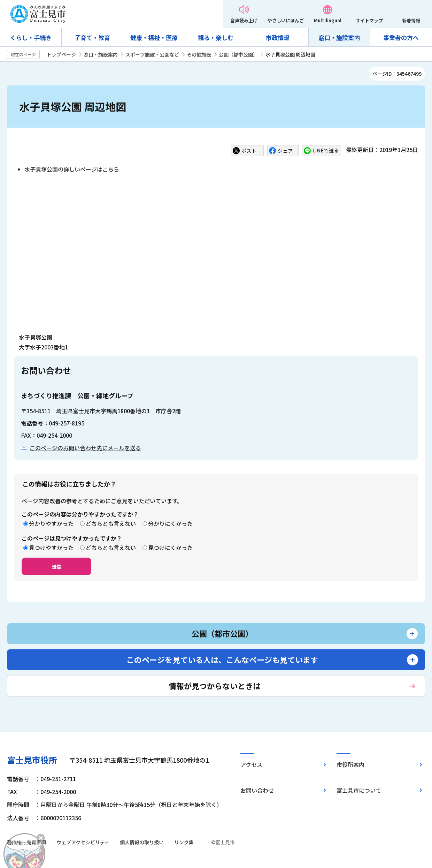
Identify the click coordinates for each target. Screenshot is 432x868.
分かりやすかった (51, 523)
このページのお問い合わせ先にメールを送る (85, 448)
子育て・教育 (92, 37)
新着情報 (411, 20)
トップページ (61, 54)
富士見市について (359, 790)
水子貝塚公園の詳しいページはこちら (72, 169)
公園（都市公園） (238, 54)
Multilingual (328, 20)
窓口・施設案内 (339, 37)
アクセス (251, 764)
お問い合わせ (257, 790)
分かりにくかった (170, 523)
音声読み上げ (244, 20)
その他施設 (199, 54)
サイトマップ (369, 20)
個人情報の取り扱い (142, 842)
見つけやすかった (51, 548)
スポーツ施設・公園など (152, 54)
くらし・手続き (31, 37)
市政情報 (278, 37)
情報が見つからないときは (215, 686)
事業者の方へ (401, 37)
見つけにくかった (170, 548)
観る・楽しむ (216, 37)
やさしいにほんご (286, 20)
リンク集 (184, 842)
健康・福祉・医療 (154, 37)
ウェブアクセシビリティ (83, 842)
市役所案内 (350, 764)
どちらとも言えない (111, 523)
